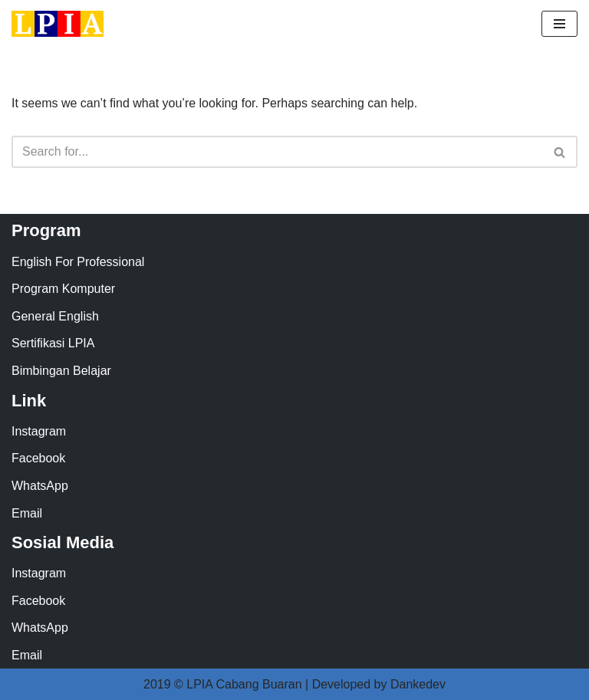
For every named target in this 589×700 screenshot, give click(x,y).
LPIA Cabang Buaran (244, 684)
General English (55, 316)
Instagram (39, 431)
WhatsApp (40, 486)
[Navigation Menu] (559, 24)
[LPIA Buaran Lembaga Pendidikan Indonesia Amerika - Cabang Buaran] (58, 24)
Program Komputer (63, 289)
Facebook (38, 458)
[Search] (277, 152)
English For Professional (78, 262)
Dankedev (418, 684)
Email (27, 513)
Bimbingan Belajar (61, 371)
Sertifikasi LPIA (53, 343)
